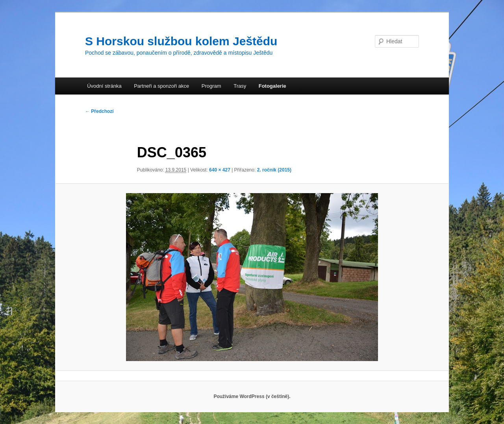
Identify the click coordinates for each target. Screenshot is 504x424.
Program (211, 86)
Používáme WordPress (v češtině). (252, 396)
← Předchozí (99, 111)
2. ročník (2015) (274, 170)
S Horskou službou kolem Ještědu (181, 41)
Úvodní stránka (104, 86)
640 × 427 (220, 170)
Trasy (240, 86)
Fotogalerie (272, 86)
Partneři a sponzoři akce (161, 86)
